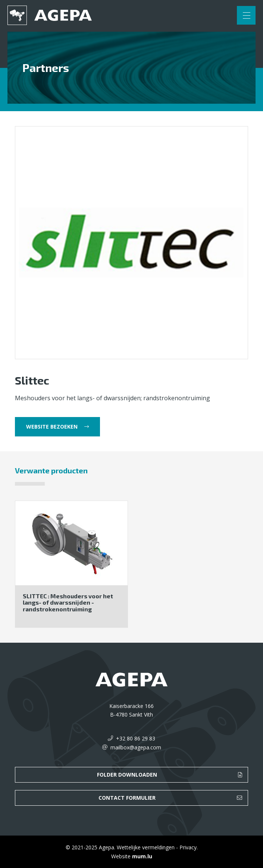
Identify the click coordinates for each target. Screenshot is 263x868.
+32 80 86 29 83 (136, 738)
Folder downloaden (127, 775)
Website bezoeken (52, 427)
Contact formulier (127, 798)
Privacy (188, 847)
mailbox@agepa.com (136, 747)
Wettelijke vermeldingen (146, 847)
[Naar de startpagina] (50, 15)
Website (121, 856)
